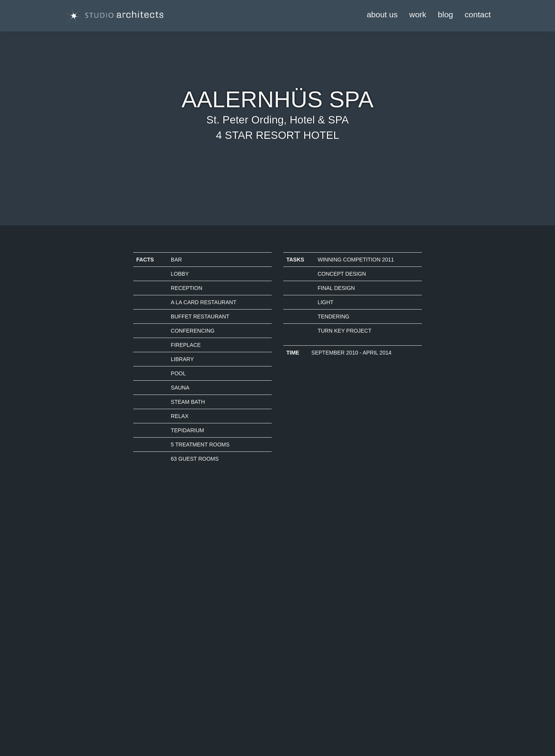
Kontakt (67, 719)
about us (382, 14)
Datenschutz (73, 712)
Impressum (71, 704)
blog (446, 14)
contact (478, 14)
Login (140, 704)
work (418, 14)
